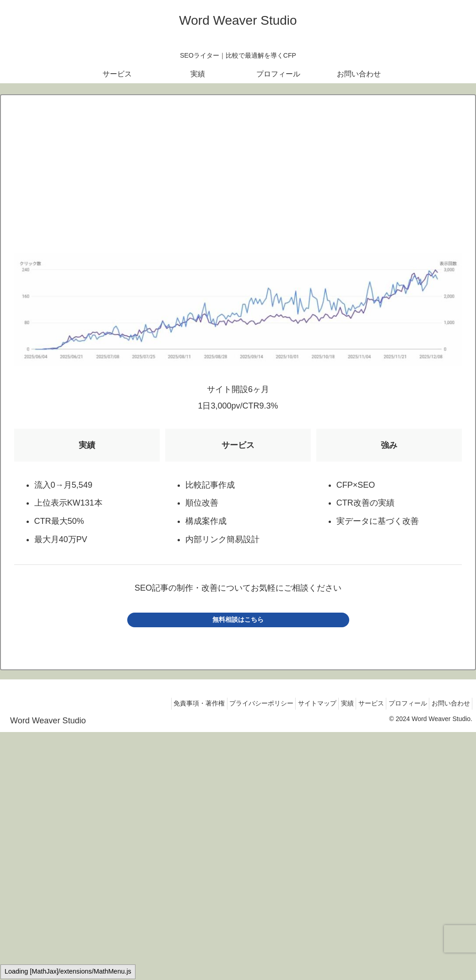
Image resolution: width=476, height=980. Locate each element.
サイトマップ (294, 703)
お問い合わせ (448, 703)
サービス (358, 703)
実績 (330, 703)
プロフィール (400, 703)
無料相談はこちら (238, 619)
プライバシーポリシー (233, 703)
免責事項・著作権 (166, 703)
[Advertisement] (238, 180)
